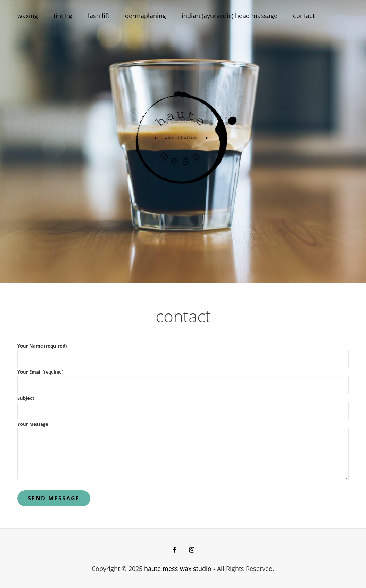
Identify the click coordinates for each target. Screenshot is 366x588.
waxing (28, 16)
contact (304, 16)
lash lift (99, 16)
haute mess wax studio (178, 569)
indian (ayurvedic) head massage (230, 16)
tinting (63, 16)
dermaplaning (145, 16)
